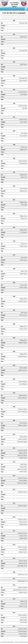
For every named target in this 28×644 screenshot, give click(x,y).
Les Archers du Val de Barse (15, 5)
